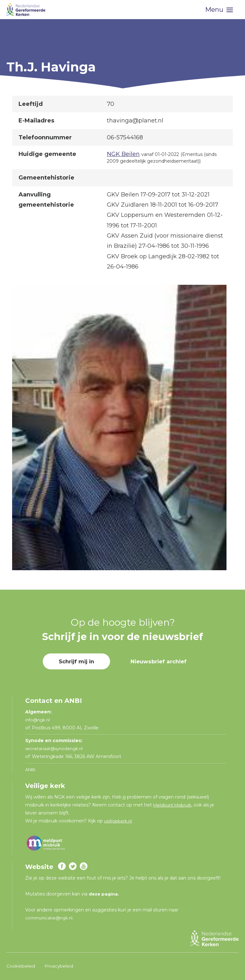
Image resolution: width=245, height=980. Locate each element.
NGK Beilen (123, 154)
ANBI (31, 770)
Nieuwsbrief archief (160, 661)
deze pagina (104, 894)
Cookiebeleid (21, 966)
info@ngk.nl (39, 720)
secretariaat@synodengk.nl (56, 748)
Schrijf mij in (74, 661)
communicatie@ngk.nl (51, 918)
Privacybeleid (59, 966)
